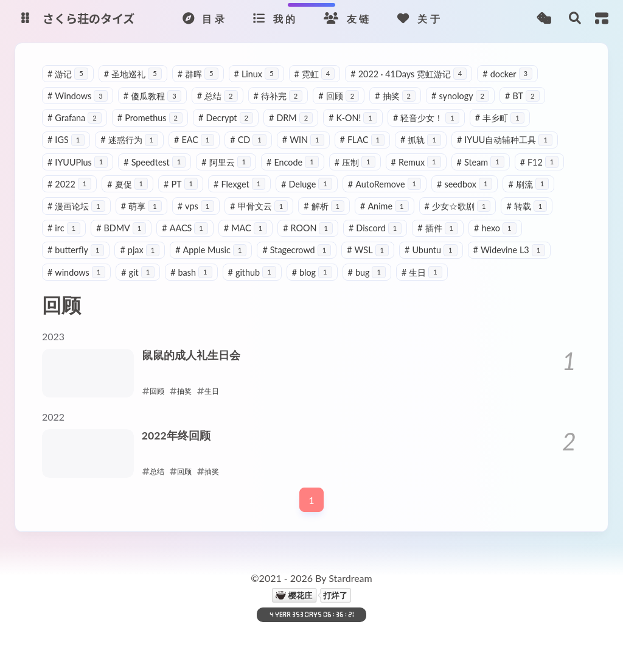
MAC (245, 228)
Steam (481, 162)
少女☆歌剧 (458, 206)
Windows (78, 96)
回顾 (339, 96)
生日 (422, 272)
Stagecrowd (297, 250)
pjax (140, 250)
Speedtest (155, 162)
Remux (416, 162)
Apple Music (211, 250)
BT (522, 96)
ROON (308, 228)
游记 (68, 74)
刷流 (528, 184)
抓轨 (421, 140)
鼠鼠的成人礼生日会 (191, 355)
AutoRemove (385, 184)
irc (64, 228)
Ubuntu (431, 250)
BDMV (121, 228)
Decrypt (226, 118)
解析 (324, 206)
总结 (218, 96)
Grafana (75, 118)
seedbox (465, 184)
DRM (291, 118)
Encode (293, 162)
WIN (303, 140)
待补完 (278, 96)
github (252, 272)
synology (460, 96)
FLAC (362, 140)
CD (248, 140)
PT (181, 184)
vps (196, 206)
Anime (385, 206)
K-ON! (353, 118)
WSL (368, 250)
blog (312, 272)
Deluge (307, 184)
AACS (185, 228)
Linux (256, 74)
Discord (375, 228)
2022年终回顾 (176, 436)
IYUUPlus (78, 162)
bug (367, 272)
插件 (438, 228)
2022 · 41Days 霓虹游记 (409, 74)
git (138, 272)
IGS (66, 140)
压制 (355, 162)
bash (191, 272)
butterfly (76, 250)
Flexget (239, 184)
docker (507, 74)
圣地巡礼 (133, 74)
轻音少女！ (426, 118)
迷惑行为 (129, 140)
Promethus (150, 118)
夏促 (127, 184)
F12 (540, 162)
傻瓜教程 (152, 96)
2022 (69, 184)
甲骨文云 (259, 206)
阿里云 (226, 162)
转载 (527, 206)
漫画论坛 (76, 206)
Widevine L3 (510, 250)
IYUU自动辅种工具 (505, 140)
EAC (194, 140)
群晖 (198, 74)
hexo (495, 228)
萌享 (141, 206)
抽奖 (395, 96)
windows (76, 272)
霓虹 (315, 74)
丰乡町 (500, 118)
